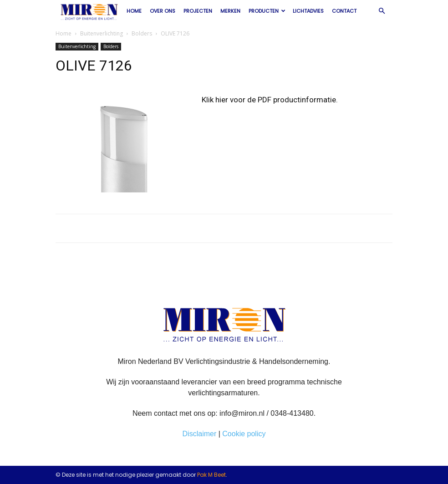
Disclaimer (200, 434)
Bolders (142, 33)
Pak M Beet (211, 475)
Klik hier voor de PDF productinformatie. (270, 100)
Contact (344, 11)
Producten (267, 11)
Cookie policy (244, 434)
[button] (382, 11)
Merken (230, 11)
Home (134, 11)
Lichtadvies (308, 11)
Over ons (163, 11)
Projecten (198, 11)
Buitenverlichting (102, 33)
